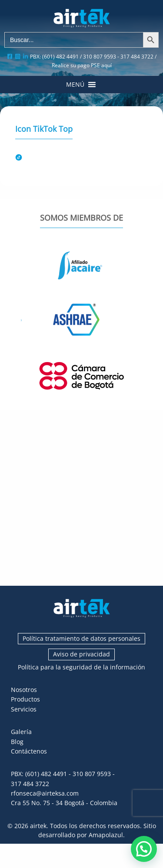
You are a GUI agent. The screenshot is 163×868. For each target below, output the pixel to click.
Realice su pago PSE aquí (82, 65)
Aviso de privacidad (81, 654)
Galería (21, 732)
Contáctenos (29, 751)
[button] (75, 85)
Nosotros (24, 690)
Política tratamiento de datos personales (81, 638)
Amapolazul (106, 835)
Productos (25, 699)
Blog (17, 742)
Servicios (24, 709)
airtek (38, 826)
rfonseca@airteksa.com (45, 793)
